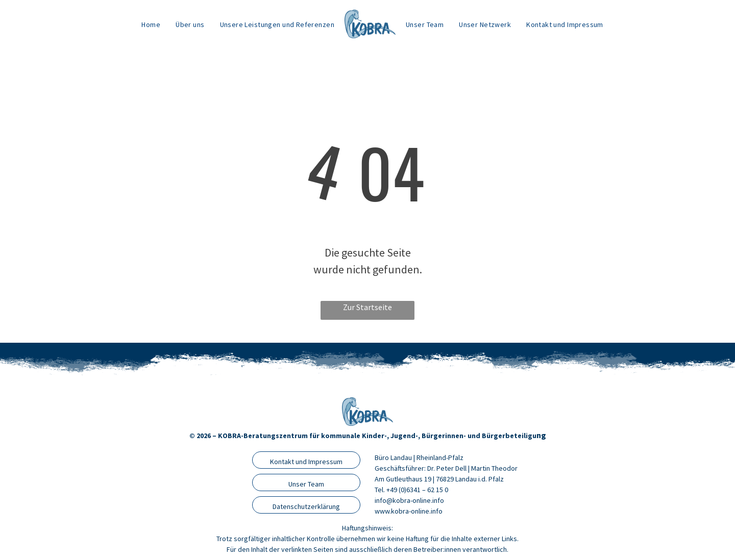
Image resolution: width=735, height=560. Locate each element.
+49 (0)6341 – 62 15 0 (417, 490)
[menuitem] (151, 24)
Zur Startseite (367, 307)
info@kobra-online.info (409, 500)
